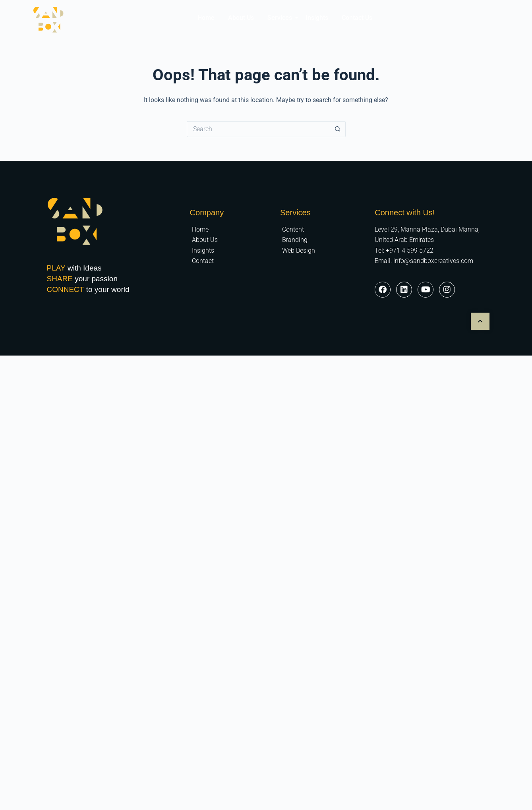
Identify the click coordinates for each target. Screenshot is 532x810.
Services (281, 18)
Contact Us (357, 18)
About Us (241, 18)
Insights (317, 18)
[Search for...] (258, 129)
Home (206, 18)
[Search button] (338, 129)
